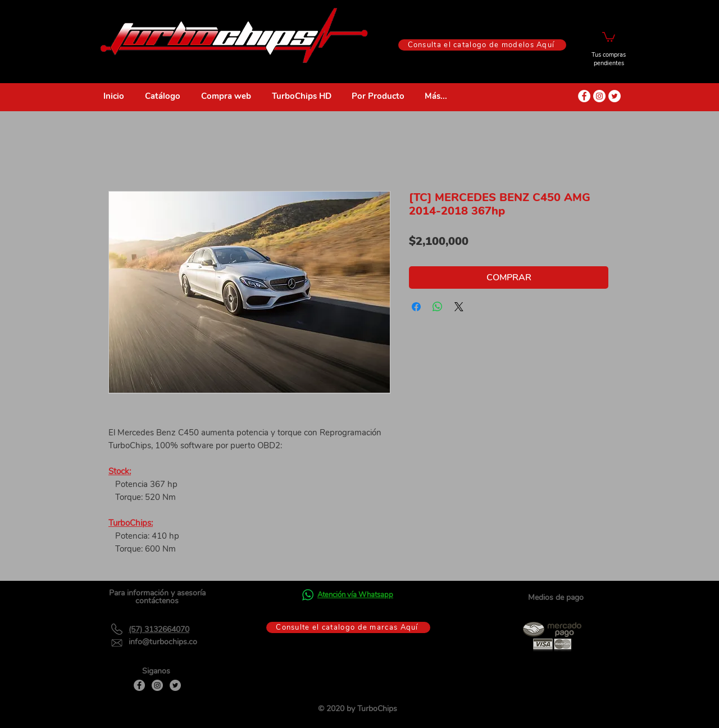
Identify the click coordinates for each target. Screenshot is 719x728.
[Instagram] (157, 685)
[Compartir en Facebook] (416, 307)
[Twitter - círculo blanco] (615, 96)
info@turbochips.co (163, 642)
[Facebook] (139, 685)
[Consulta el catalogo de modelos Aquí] (482, 45)
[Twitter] (175, 685)
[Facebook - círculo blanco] (584, 96)
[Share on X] (459, 307)
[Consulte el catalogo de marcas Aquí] (348, 627)
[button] (609, 36)
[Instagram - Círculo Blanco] (599, 96)
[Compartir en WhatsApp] (438, 307)
